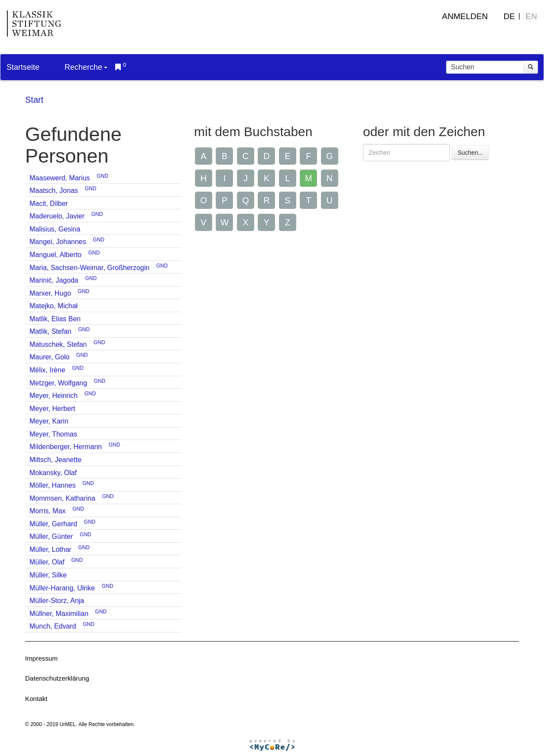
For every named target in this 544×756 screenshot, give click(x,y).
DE (509, 16)
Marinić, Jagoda (54, 280)
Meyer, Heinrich (53, 396)
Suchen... (470, 153)
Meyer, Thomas (53, 434)
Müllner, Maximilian (59, 614)
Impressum (41, 658)
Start (34, 100)
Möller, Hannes (53, 485)
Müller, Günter (51, 536)
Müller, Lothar (50, 549)
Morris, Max (48, 511)
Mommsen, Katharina (62, 498)
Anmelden (465, 16)
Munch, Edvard (53, 626)
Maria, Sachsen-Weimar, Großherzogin (89, 268)
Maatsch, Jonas (54, 191)
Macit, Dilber (49, 204)
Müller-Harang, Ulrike (62, 588)
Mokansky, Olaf (53, 473)
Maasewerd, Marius (60, 178)
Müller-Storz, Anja (57, 601)
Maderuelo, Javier (57, 216)
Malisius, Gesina (55, 229)
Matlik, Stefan (50, 331)
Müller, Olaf (47, 562)
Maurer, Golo (49, 357)
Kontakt (36, 699)
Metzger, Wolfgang (58, 383)
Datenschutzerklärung (57, 678)
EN (531, 16)
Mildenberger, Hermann (66, 447)
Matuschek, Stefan (58, 344)
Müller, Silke (48, 575)
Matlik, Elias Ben (55, 319)
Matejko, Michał (53, 306)
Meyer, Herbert (52, 409)
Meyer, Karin (49, 421)
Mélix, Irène (47, 370)
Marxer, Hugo (50, 293)
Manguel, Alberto (55, 255)
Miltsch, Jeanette (55, 460)
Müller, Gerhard (53, 524)
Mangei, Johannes (58, 242)
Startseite (23, 67)
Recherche (86, 67)
